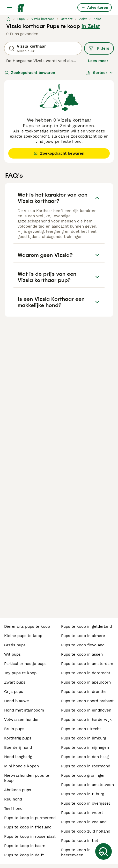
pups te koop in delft (24, 855)
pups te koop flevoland (83, 645)
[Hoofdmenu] (9, 8)
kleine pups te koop (23, 636)
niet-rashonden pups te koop (27, 778)
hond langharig (18, 757)
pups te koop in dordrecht (86, 673)
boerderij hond (18, 747)
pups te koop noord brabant (87, 701)
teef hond (13, 809)
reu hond (13, 799)
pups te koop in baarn (25, 846)
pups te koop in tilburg (83, 794)
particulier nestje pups (25, 664)
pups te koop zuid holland (86, 831)
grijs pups (14, 692)
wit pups (12, 654)
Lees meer (98, 61)
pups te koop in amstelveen (87, 785)
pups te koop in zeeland (84, 822)
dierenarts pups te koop (27, 626)
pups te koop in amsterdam (87, 664)
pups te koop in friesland (28, 827)
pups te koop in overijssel (86, 803)
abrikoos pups (18, 790)
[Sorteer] (99, 73)
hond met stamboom (24, 710)
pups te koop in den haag (85, 757)
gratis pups (15, 645)
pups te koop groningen (83, 775)
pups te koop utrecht (81, 729)
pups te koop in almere (83, 636)
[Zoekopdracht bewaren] (104, 851)
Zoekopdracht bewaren (30, 73)
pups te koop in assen (82, 654)
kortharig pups (18, 738)
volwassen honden (22, 720)
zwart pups (15, 682)
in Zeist (91, 26)
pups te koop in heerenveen (76, 852)
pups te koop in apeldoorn (86, 682)
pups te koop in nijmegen (85, 747)
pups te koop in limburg (84, 738)
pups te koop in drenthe (84, 692)
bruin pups (14, 729)
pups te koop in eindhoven (86, 710)
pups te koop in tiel (80, 841)
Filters (99, 48)
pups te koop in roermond (86, 766)
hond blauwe (17, 701)
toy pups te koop (20, 673)
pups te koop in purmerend (30, 818)
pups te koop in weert (82, 813)
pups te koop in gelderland (86, 626)
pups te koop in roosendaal (30, 836)
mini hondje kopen (21, 766)
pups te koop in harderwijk (86, 720)
